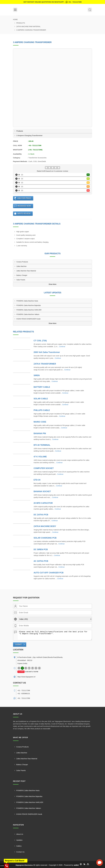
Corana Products (22, 262)
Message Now (24, 206)
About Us (20, 834)
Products (21, 23)
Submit (19, 644)
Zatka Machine (21, 266)
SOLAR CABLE (41, 399)
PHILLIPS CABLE (42, 410)
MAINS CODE (40, 422)
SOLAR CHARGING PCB (45, 538)
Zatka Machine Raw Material (28, 26)
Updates (19, 840)
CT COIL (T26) (40, 341)
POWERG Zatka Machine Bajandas (29, 305)
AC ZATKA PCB (41, 561)
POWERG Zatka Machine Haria (27, 301)
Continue (62, 347)
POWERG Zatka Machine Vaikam (28, 314)
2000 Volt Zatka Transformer (47, 352)
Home (15, 19)
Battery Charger (22, 275)
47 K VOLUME (40, 457)
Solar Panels (21, 280)
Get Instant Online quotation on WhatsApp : (52, 2)
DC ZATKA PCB (41, 515)
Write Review (24, 213)
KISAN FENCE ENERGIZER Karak (28, 319)
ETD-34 (37, 480)
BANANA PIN (40, 433)
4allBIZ (76, 865)
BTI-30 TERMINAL (42, 445)
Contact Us (20, 852)
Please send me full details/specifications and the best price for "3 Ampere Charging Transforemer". (55, 635)
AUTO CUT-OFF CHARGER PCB (49, 573)
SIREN (37, 375)
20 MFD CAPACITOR (43, 503)
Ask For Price (24, 198)
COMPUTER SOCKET (44, 468)
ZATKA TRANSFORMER (45, 364)
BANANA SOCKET (42, 491)
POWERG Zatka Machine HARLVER (29, 310)
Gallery (19, 846)
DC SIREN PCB (41, 549)
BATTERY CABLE (42, 387)
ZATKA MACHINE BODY (45, 526)
